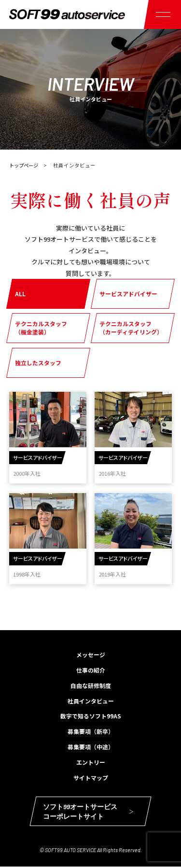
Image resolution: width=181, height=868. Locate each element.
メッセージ (91, 655)
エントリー (91, 763)
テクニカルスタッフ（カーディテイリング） (131, 328)
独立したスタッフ (38, 362)
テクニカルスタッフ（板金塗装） (41, 328)
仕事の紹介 (91, 670)
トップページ (25, 165)
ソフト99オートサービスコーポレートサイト (88, 813)
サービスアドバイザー (128, 294)
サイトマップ (91, 778)
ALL (20, 294)
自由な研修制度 (91, 686)
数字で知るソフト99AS (91, 716)
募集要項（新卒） (91, 732)
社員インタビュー (91, 701)
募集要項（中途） (91, 747)
